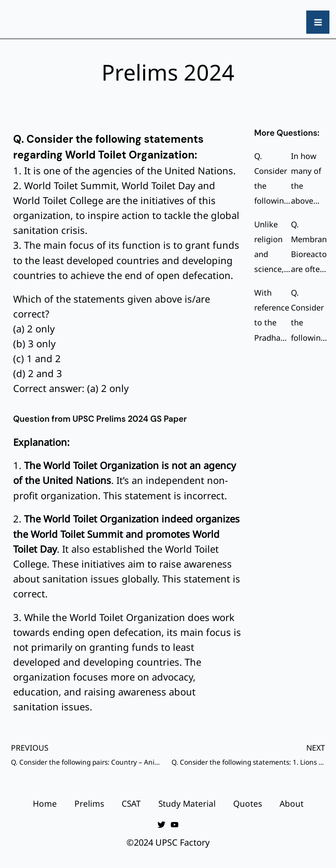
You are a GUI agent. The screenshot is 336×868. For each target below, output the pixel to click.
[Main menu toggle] (318, 22)
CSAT (131, 804)
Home (45, 804)
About (292, 804)
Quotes (248, 804)
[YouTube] (175, 825)
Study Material (187, 804)
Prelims (89, 804)
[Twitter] (161, 825)
